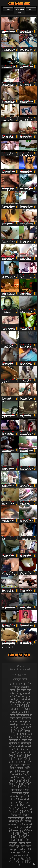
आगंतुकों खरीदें (20, 679)
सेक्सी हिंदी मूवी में (21, 793)
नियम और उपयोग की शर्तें (20, 670)
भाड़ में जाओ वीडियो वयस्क (20, 11)
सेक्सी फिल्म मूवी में (22, 721)
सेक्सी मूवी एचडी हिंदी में (21, 724)
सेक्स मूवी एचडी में (21, 712)
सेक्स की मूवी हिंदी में (21, 709)
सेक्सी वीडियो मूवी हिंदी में (19, 4)
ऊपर (34, 864)
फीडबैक (20, 666)
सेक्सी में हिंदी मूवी (21, 774)
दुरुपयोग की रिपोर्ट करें (20, 675)
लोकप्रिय (8, 9)
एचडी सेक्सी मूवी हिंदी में (21, 684)
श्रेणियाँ (31, 9)
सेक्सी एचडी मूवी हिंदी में (21, 715)
